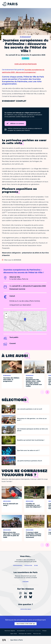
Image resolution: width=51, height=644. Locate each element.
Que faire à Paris (17, 640)
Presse (44, 631)
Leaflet (30, 331)
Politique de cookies (25, 634)
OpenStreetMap (39, 331)
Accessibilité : (29, 631)
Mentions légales (10, 631)
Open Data (14, 634)
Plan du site (37, 634)
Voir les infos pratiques (25, 64)
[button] (25, 320)
